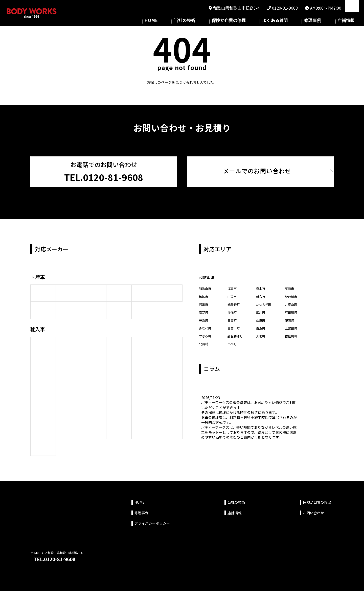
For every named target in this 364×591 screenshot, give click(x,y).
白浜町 (261, 330)
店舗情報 (350, 21)
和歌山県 (209, 274)
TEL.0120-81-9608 (58, 558)
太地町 (261, 338)
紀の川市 (292, 295)
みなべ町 (206, 330)
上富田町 (292, 330)
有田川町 (292, 312)
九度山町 (292, 304)
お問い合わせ (313, 510)
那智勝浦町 (236, 338)
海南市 (233, 286)
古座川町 (292, 338)
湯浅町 (233, 312)
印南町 (290, 321)
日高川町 (235, 330)
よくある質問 (297, 21)
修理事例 (326, 21)
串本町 (233, 347)
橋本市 (261, 286)
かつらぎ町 (265, 304)
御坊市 (204, 295)
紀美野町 (235, 304)
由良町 (261, 321)
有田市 (290, 286)
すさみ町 (206, 338)
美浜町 (204, 321)
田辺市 (233, 295)
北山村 (204, 347)
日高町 (233, 321)
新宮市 (261, 295)
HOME (198, 21)
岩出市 (204, 304)
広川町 (261, 312)
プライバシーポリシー (152, 521)
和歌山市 (206, 286)
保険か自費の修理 (259, 21)
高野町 (204, 312)
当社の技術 (223, 21)
